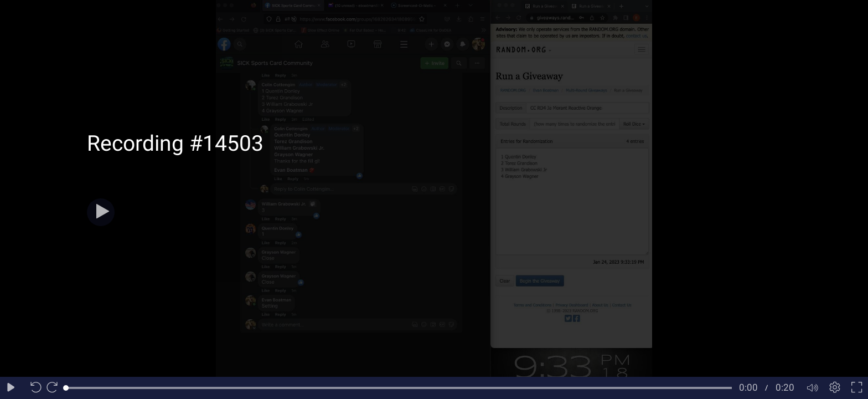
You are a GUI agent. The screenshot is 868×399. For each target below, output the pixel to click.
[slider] (399, 388)
